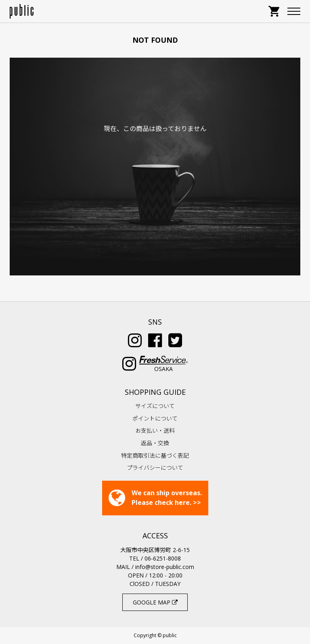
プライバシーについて (155, 468)
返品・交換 (155, 443)
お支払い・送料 (155, 430)
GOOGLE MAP (155, 602)
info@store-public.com (165, 567)
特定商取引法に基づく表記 (155, 455)
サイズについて (155, 406)
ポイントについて (155, 418)
